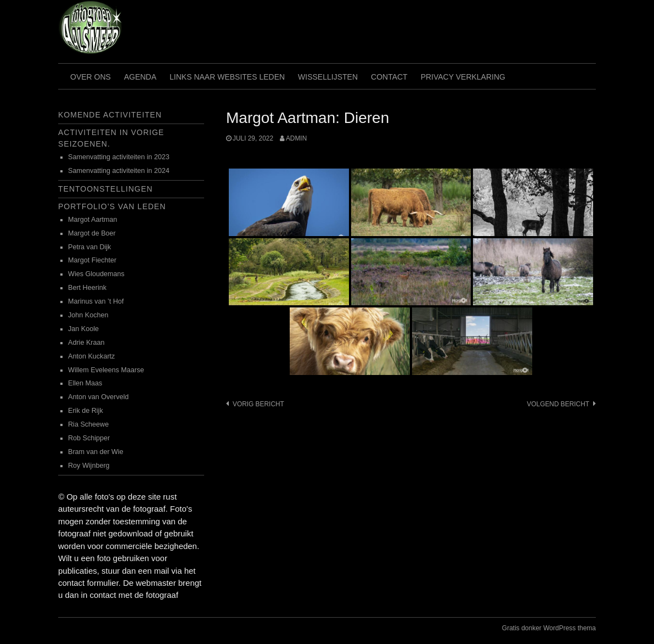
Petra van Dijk (89, 247)
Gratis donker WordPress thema (549, 628)
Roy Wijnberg (89, 466)
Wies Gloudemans (96, 274)
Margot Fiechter (92, 260)
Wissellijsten (328, 77)
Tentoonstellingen (105, 189)
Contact (389, 77)
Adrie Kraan (86, 343)
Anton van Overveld (98, 397)
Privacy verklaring (463, 77)
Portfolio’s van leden (112, 206)
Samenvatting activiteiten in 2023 (119, 157)
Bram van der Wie (96, 452)
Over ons (91, 77)
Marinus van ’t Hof (96, 301)
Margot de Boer (92, 233)
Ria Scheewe (88, 424)
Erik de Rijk (86, 411)
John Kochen (88, 315)
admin (296, 138)
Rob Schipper (89, 438)
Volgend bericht (558, 404)
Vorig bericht (258, 404)
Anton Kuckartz (91, 356)
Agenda (140, 77)
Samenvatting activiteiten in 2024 (119, 171)
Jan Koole (83, 329)
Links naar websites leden (227, 77)
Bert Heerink (87, 288)
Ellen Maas (85, 383)
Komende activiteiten (110, 115)
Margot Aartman (93, 220)
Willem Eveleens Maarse (106, 370)
